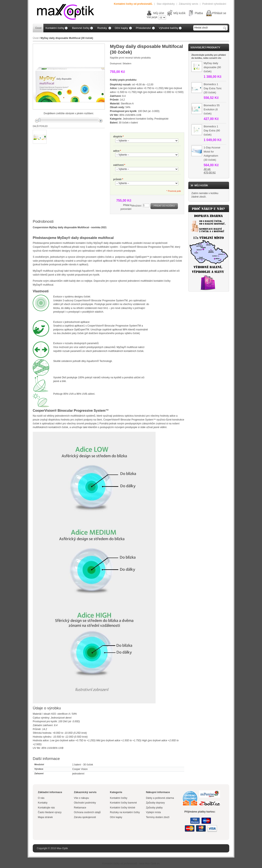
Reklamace (80, 808)
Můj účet (159, 13)
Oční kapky (116, 817)
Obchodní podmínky (85, 803)
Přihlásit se (219, 13)
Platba (199, 13)
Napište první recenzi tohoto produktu (130, 58)
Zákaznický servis (189, 4)
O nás (41, 798)
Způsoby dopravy (155, 803)
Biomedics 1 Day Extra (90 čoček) (212, 131)
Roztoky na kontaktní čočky (125, 812)
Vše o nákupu (81, 798)
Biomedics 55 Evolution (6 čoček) (212, 109)
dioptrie (118, 137)
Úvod (36, 38)
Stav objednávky (166, 4)
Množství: (137, 206)
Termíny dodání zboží (158, 817)
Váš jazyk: (152, 17)
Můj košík (179, 13)
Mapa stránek (45, 817)
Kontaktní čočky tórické (123, 808)
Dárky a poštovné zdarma (160, 798)
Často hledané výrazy (50, 812)
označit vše (215, 58)
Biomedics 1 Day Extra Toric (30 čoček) (213, 88)
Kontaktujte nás (46, 808)
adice (116, 151)
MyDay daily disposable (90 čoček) (212, 67)
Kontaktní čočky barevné (123, 803)
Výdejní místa (153, 812)
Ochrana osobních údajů (87, 812)
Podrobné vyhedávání (214, 4)
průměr (117, 179)
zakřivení (118, 165)
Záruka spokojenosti (85, 817)
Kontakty (43, 803)
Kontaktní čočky (119, 798)
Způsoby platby (154, 808)
